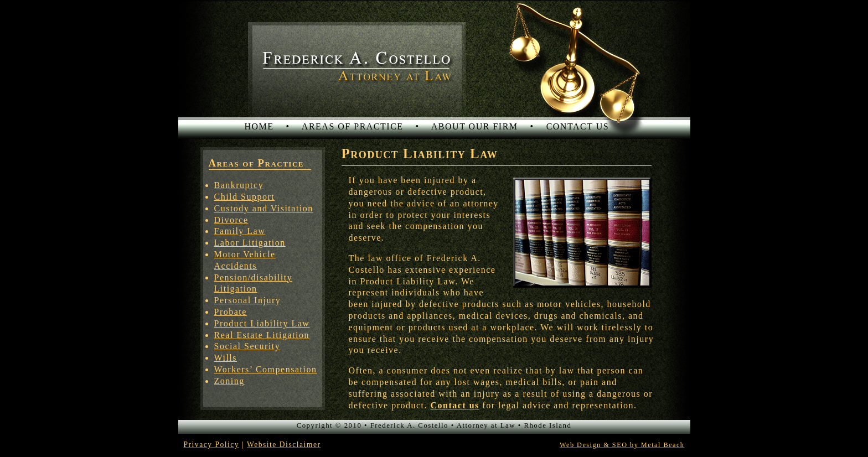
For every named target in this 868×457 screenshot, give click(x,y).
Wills (226, 358)
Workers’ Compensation (266, 369)
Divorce (231, 220)
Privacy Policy (212, 445)
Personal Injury (248, 300)
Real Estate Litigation (262, 335)
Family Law (240, 231)
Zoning (229, 381)
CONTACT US (578, 126)
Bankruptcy (239, 185)
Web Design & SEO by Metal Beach (622, 445)
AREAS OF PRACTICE (353, 126)
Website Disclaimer (284, 445)
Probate (231, 312)
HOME (259, 126)
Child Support (245, 197)
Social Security (247, 346)
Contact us (455, 405)
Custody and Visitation (264, 208)
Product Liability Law (262, 323)
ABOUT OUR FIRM (475, 126)
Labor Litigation (250, 243)
